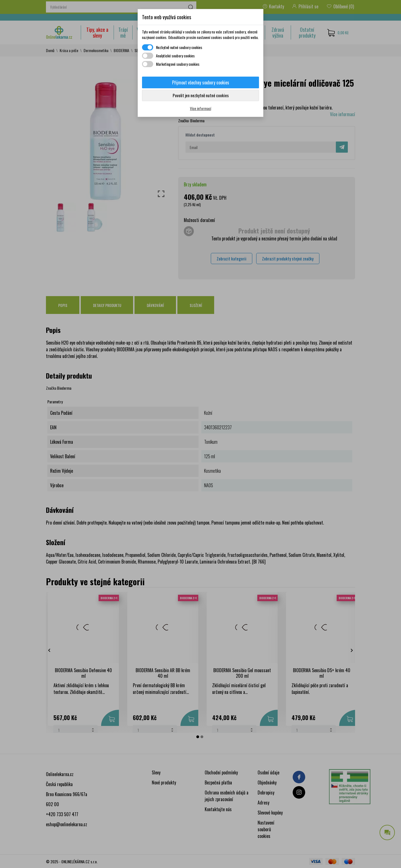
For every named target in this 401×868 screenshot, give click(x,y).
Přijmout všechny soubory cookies (201, 82)
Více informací (200, 108)
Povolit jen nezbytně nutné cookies (201, 95)
